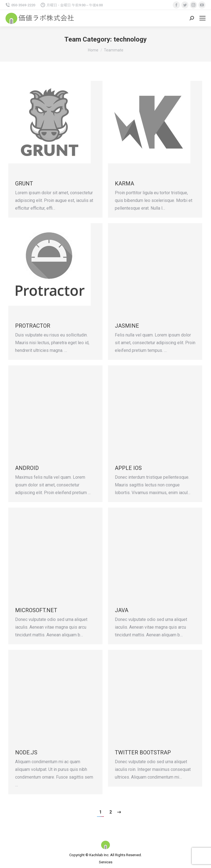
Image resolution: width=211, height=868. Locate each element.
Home (93, 50)
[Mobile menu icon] (202, 18)
